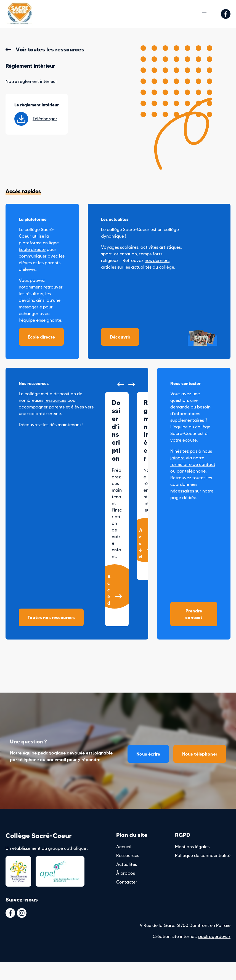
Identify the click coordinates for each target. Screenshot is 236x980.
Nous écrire (148, 754)
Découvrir (120, 337)
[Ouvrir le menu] (204, 14)
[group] (117, 509)
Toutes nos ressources (51, 617)
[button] (121, 384)
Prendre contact (194, 614)
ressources (55, 400)
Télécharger (36, 119)
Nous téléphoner (200, 754)
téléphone (195, 471)
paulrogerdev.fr (214, 936)
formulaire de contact (193, 464)
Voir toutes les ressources (50, 49)
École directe (32, 249)
